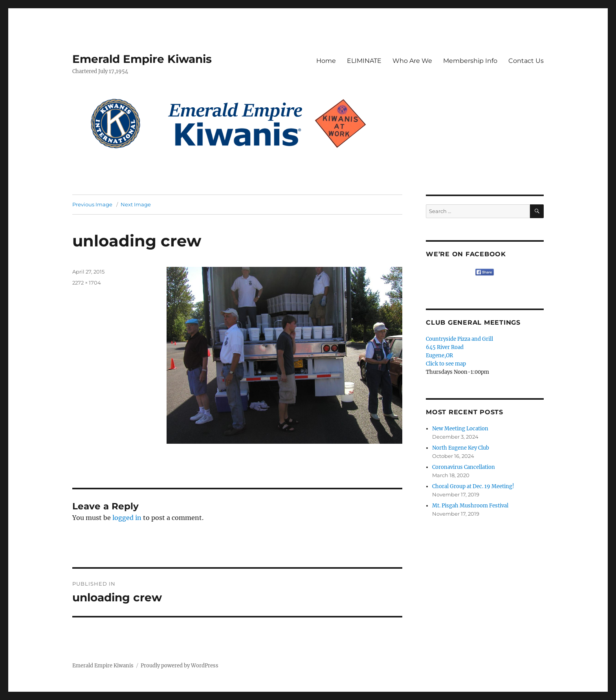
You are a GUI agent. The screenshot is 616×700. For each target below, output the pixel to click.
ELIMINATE (364, 61)
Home (326, 61)
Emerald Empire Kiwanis (142, 59)
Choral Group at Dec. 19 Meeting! (473, 486)
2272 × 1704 (87, 283)
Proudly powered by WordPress (180, 666)
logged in (127, 518)
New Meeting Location (460, 429)
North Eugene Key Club (461, 448)
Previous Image (92, 204)
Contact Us (526, 61)
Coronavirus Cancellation (464, 467)
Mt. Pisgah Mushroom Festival (470, 506)
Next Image (136, 204)
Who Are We (412, 61)
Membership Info (470, 61)
